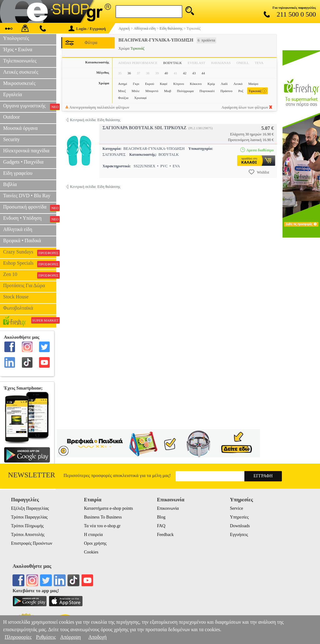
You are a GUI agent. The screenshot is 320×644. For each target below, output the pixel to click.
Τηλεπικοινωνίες (20, 61)
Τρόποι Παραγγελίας (29, 517)
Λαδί (224, 84)
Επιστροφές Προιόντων (32, 543)
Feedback (165, 535)
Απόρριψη (70, 637)
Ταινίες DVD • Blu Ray (27, 196)
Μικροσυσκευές (19, 83)
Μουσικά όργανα (20, 128)
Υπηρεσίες (239, 517)
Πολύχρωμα (185, 91)
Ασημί (122, 84)
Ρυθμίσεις (46, 637)
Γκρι (136, 84)
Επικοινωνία (168, 508)
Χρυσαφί (140, 98)
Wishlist (259, 172)
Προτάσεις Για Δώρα (24, 285)
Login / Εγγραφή (87, 29)
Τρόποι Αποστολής (28, 535)
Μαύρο (253, 84)
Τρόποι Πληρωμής (27, 526)
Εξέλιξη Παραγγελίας (30, 508)
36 (129, 73)
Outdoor (11, 117)
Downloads (240, 526)
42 (185, 73)
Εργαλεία (12, 94)
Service (237, 508)
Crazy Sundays (30, 253)
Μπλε (135, 91)
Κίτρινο (178, 84)
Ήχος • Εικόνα (18, 49)
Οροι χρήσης (95, 543)
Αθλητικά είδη (18, 229)
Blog (161, 517)
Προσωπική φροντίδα (30, 208)
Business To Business (103, 517)
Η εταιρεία (93, 535)
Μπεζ (122, 91)
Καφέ (164, 84)
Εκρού (150, 84)
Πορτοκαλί (207, 91)
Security (11, 139)
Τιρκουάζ (257, 91)
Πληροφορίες (18, 637)
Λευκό (238, 84)
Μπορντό (152, 91)
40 (166, 73)
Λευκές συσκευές (21, 72)
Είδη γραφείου (18, 173)
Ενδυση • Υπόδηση (30, 219)
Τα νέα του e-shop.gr (102, 526)
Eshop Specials (30, 264)
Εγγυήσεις (239, 535)
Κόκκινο (196, 84)
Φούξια (123, 98)
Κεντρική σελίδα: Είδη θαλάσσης (95, 120)
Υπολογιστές (16, 38)
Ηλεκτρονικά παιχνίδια (26, 151)
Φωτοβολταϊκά (18, 308)
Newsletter (32, 475)
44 (203, 73)
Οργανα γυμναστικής (30, 106)
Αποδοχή (98, 637)
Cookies (91, 552)
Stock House (16, 297)
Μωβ (168, 91)
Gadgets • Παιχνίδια (23, 162)
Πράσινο (226, 91)
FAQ (161, 526)
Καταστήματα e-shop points (109, 508)
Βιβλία (10, 184)
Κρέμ (211, 84)
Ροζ (241, 91)
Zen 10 (30, 275)
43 (194, 73)
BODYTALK (172, 63)
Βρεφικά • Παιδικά (22, 241)
